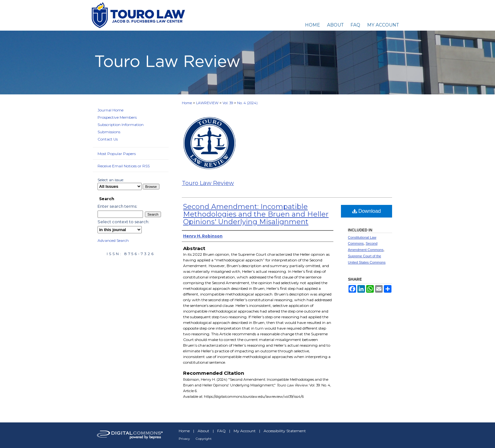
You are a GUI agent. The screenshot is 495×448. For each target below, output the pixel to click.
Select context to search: (123, 222)
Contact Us (108, 139)
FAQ (221, 431)
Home (187, 103)
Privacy (184, 439)
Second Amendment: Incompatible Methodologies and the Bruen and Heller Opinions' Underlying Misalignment (256, 214)
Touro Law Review (208, 183)
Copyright (204, 439)
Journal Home (110, 110)
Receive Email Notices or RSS (124, 166)
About (203, 431)
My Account (245, 431)
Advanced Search (113, 240)
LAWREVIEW (207, 103)
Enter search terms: (117, 206)
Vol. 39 (228, 103)
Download (367, 211)
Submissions (109, 132)
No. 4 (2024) (247, 103)
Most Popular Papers (117, 154)
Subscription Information (121, 125)
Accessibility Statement (285, 431)
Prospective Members (117, 117)
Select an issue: (111, 180)
